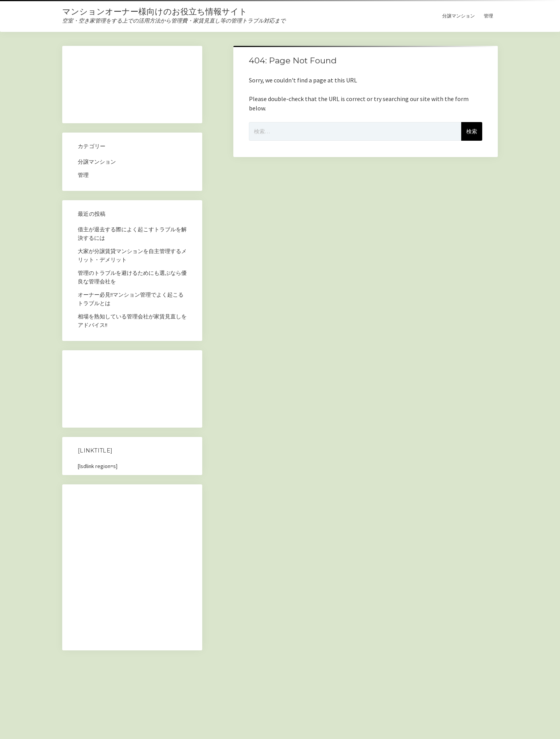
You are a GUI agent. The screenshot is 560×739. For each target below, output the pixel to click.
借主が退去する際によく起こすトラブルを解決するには (132, 234)
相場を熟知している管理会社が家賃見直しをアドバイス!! (132, 321)
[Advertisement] (132, 87)
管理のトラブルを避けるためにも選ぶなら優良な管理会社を (132, 277)
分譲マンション (458, 16)
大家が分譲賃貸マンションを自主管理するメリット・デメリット (132, 255)
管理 (488, 16)
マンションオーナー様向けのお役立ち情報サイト (155, 11)
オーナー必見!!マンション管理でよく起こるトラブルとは (131, 299)
